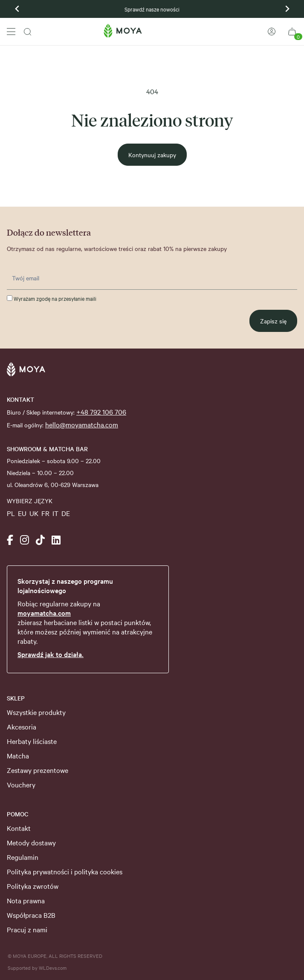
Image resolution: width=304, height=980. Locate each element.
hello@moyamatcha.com (82, 424)
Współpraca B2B (31, 915)
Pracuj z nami (27, 929)
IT (55, 513)
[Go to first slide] (287, 9)
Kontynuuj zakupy (152, 155)
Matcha (18, 755)
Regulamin (23, 857)
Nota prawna (26, 900)
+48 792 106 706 (101, 412)
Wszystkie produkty (36, 712)
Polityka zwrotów (33, 886)
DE (66, 513)
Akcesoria (22, 726)
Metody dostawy (31, 842)
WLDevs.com (53, 968)
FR (45, 513)
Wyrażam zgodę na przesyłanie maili (52, 298)
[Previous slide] (17, 9)
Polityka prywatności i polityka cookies (65, 871)
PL (11, 513)
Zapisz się (273, 321)
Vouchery (21, 784)
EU (22, 513)
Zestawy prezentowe (38, 770)
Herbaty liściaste (32, 741)
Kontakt (19, 828)
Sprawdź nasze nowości (152, 9)
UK (34, 513)
